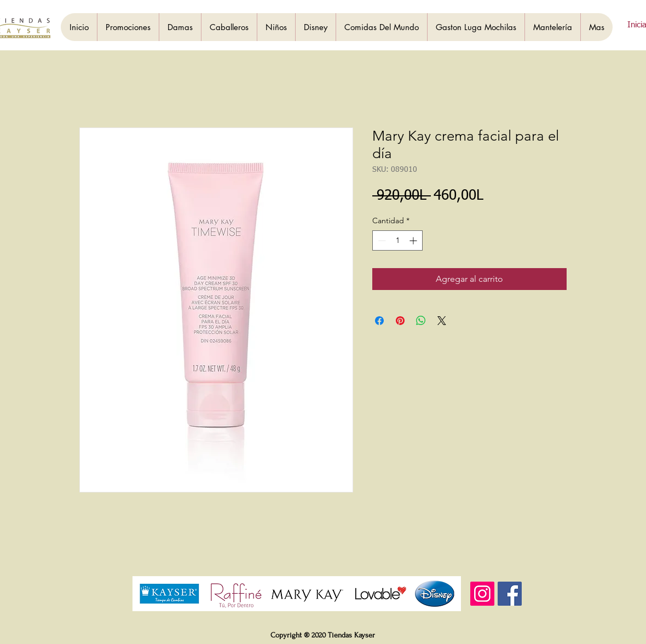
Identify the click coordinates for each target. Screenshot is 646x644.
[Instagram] (482, 594)
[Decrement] (381, 240)
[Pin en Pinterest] (400, 321)
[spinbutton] (397, 240)
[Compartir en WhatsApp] (421, 321)
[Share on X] (442, 321)
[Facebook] (510, 594)
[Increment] (414, 240)
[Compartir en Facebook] (379, 321)
